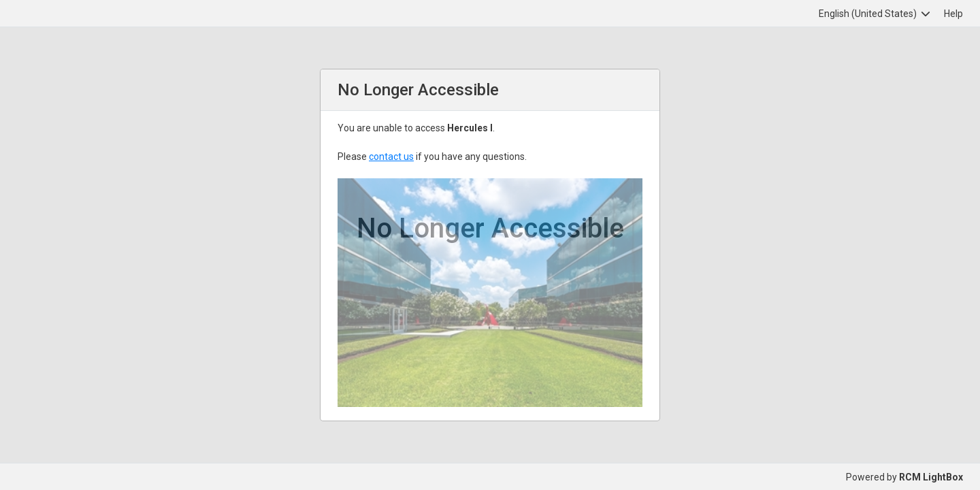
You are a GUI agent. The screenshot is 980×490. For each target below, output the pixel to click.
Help (953, 14)
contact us (391, 157)
